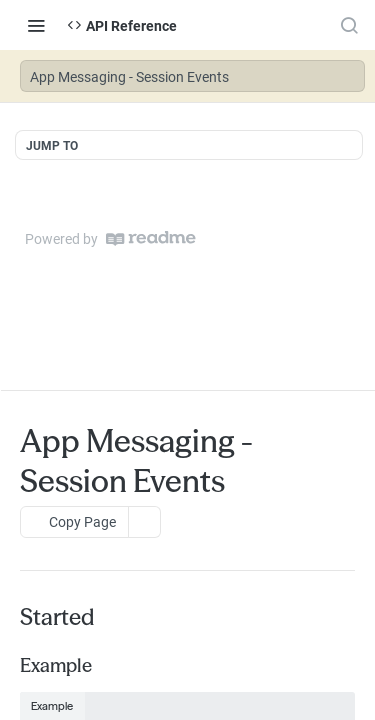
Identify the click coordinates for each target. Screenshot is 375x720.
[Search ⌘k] (349, 25)
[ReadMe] (151, 238)
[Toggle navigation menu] (36, 25)
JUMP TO (52, 145)
